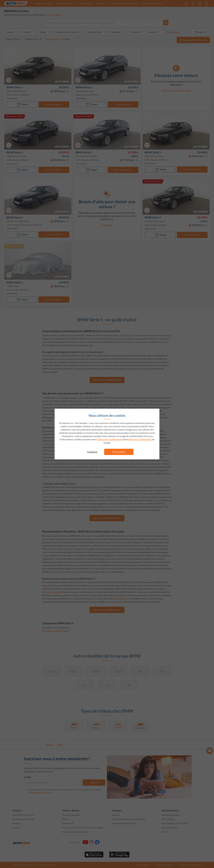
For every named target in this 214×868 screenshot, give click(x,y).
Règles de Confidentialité (140, 439)
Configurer (92, 452)
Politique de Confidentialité (110, 439)
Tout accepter (119, 452)
